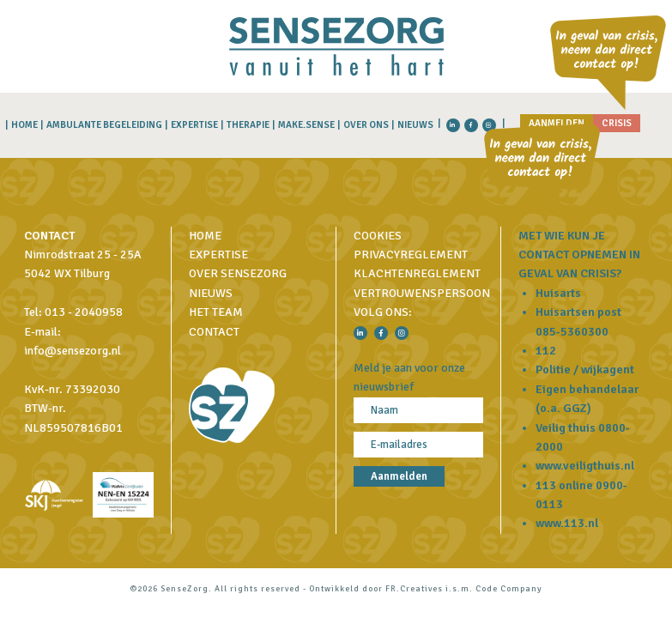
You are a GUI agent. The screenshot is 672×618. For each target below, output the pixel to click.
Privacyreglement (411, 254)
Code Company (509, 589)
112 (546, 351)
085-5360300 (572, 332)
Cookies (378, 236)
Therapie (248, 125)
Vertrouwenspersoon (422, 293)
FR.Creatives (414, 589)
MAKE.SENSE (306, 125)
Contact (214, 332)
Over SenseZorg (238, 273)
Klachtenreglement (417, 273)
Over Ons (366, 125)
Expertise (194, 125)
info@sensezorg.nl (73, 351)
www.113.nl (567, 523)
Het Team (216, 312)
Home (24, 125)
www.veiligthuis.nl (585, 466)
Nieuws (415, 125)
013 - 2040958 (84, 312)
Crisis (617, 123)
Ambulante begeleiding (104, 125)
